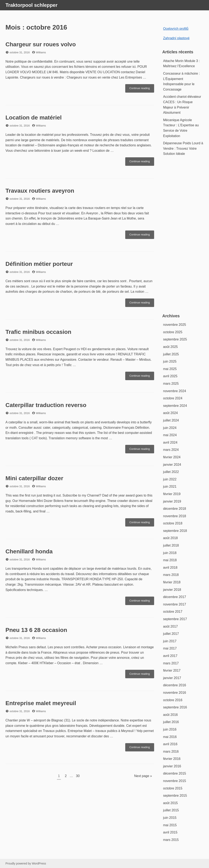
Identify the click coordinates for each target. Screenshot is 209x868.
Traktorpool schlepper (32, 5)
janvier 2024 (172, 465)
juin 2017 (170, 641)
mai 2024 (170, 435)
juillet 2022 (171, 472)
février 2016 (172, 759)
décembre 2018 (175, 509)
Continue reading (142, 89)
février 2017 (172, 670)
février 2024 (172, 457)
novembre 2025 (175, 325)
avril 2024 (170, 442)
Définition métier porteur (39, 264)
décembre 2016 (175, 685)
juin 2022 (170, 479)
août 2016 (171, 715)
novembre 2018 (175, 516)
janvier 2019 (172, 501)
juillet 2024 (171, 420)
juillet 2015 (171, 810)
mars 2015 (171, 840)
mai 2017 (170, 648)
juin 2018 (170, 553)
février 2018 (172, 582)
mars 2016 (171, 752)
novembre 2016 (175, 693)
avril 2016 (170, 744)
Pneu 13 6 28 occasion (36, 630)
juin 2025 (170, 361)
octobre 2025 (173, 332)
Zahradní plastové (176, 38)
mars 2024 (171, 450)
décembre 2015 (175, 773)
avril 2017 (170, 656)
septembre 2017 (175, 619)
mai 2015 (170, 825)
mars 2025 (171, 384)
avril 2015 (170, 832)
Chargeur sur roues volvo (41, 44)
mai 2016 (170, 737)
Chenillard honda (29, 551)
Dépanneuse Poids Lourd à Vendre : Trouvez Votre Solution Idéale (183, 148)
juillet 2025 (171, 354)
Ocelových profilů (176, 29)
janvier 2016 (172, 766)
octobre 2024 (173, 398)
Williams (41, 52)
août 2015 (171, 803)
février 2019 (172, 494)
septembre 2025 (175, 339)
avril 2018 (170, 568)
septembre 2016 (175, 707)
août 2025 (171, 347)
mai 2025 (170, 369)
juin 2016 (170, 729)
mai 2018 (170, 560)
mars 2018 (171, 575)
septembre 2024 (175, 406)
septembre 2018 (175, 531)
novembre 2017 (175, 604)
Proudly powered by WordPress (26, 863)
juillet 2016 (171, 722)
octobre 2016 (173, 700)
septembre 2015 (175, 796)
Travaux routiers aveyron (40, 191)
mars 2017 (171, 663)
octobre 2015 (173, 788)
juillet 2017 (171, 634)
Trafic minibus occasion (38, 332)
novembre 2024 (175, 391)
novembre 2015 (175, 781)
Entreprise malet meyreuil (41, 703)
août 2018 (171, 538)
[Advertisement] (183, 237)
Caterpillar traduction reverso (46, 405)
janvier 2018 (172, 590)
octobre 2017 (173, 612)
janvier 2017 (172, 678)
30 (79, 775)
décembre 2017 (175, 597)
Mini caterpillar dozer (34, 478)
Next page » (143, 776)
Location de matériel (34, 118)
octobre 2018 (173, 523)
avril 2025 (170, 376)
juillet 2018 (171, 545)
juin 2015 (170, 818)
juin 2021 (170, 487)
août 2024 (171, 413)
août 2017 (171, 626)
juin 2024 (170, 428)
